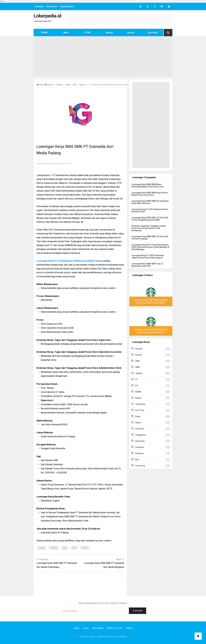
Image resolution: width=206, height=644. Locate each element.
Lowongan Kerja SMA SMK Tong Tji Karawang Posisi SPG (147, 265)
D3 (137, 386)
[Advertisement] (103, 56)
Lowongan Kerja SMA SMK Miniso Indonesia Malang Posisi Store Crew (148, 186)
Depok (138, 423)
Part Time (140, 410)
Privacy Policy (115, 628)
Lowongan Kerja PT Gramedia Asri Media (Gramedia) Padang (69, 261)
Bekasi (138, 398)
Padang (54, 548)
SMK (74, 548)
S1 (137, 379)
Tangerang (140, 404)
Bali (137, 459)
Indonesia (140, 429)
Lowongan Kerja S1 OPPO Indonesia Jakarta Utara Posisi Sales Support (148, 257)
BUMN (44, 32)
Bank (66, 32)
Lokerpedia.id (103, 637)
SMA (65, 548)
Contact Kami (67, 6)
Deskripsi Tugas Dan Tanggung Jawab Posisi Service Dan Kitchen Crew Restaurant (149, 228)
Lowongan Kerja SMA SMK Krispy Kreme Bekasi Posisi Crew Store (150, 194)
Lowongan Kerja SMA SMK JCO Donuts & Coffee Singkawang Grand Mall (150, 219)
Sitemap (39, 6)
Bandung (139, 453)
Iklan (86, 628)
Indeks (129, 628)
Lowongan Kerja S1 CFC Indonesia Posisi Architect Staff (150, 210)
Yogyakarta (141, 435)
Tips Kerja (152, 32)
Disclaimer (52, 6)
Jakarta (139, 373)
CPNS (88, 32)
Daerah (131, 32)
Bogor (138, 416)
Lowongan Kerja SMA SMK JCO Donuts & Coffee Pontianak (150, 238)
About (76, 628)
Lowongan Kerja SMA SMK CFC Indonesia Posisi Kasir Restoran (150, 202)
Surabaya (140, 447)
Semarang (140, 466)
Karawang (140, 441)
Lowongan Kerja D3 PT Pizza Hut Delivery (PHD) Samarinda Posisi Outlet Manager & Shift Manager (150, 247)
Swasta (109, 32)
